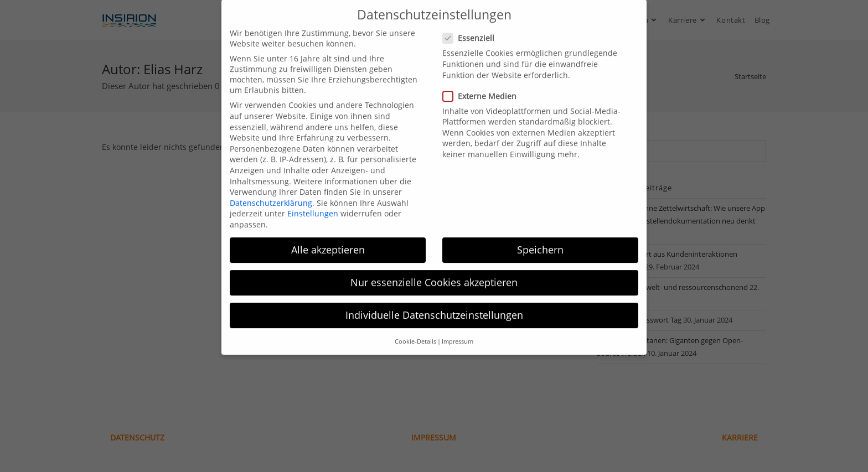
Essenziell (473, 28)
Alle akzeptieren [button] (328, 240)
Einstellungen (313, 204)
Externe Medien (484, 86)
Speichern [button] (540, 240)
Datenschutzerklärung (271, 193)
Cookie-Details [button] (415, 331)
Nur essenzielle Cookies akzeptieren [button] (434, 272)
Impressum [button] (458, 331)
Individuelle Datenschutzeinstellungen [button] (434, 305)
